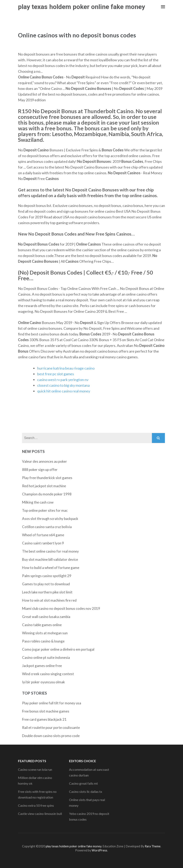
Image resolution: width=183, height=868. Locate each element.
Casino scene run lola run (35, 769)
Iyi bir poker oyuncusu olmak (44, 682)
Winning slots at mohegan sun (45, 633)
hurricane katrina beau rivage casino (66, 368)
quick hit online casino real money (64, 391)
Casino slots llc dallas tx (86, 791)
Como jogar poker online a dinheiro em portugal (58, 649)
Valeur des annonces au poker (45, 461)
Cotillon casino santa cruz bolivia (47, 527)
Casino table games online (42, 625)
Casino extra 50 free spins (36, 805)
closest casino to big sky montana (63, 385)
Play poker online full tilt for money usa (52, 703)
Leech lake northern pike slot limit (47, 592)
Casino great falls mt (83, 783)
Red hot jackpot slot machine (44, 486)
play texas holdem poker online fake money (81, 7)
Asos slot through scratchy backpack (50, 519)
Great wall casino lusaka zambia (46, 617)
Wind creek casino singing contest (48, 674)
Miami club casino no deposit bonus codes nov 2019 (61, 608)
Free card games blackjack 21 (44, 719)
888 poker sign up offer (40, 470)
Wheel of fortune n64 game (43, 535)
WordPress (99, 850)
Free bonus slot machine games (46, 711)
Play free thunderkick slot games (47, 478)
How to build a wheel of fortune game (51, 568)
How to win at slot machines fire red (49, 600)
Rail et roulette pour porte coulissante (51, 728)
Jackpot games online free (42, 666)
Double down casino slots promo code (51, 736)
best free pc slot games (56, 374)
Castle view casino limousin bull (40, 814)
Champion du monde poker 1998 (47, 494)
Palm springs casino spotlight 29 (47, 576)
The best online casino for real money (50, 551)
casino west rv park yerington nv (63, 380)
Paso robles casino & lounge (43, 641)
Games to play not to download (46, 584)
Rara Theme (153, 846)
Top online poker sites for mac (45, 510)
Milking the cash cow (38, 502)
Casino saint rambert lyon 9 (43, 543)
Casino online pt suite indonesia (46, 657)
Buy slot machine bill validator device (50, 559)
